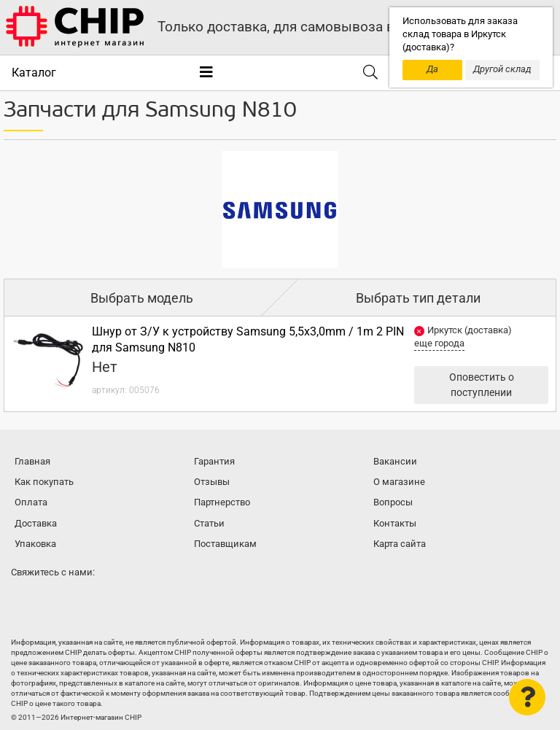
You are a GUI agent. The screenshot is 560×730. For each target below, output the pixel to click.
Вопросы (393, 502)
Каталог (34, 73)
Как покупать (44, 482)
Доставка (36, 523)
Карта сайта (400, 544)
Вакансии (395, 461)
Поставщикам (225, 544)
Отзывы (212, 482)
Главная (32, 461)
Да (432, 69)
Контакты (395, 523)
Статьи (209, 523)
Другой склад (502, 69)
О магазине (399, 482)
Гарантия (214, 461)
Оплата (31, 502)
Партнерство (222, 502)
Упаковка (35, 544)
